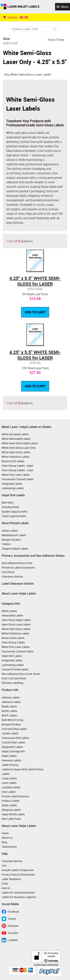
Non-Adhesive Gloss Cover (17, 563)
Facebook (13, 912)
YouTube (13, 933)
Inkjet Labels (9, 756)
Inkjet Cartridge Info (13, 751)
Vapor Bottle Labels (13, 814)
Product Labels (11, 801)
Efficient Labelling (12, 683)
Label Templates (11, 879)
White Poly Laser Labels (16, 475)
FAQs (5, 883)
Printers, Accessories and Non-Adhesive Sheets (33, 556)
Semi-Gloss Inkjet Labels (16, 620)
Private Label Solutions (15, 796)
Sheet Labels (9, 805)
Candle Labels (10, 733)
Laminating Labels (13, 488)
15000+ (6, 544)
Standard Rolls (10, 507)
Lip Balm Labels (11, 787)
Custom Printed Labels (15, 669)
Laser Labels (9, 783)
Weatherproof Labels (14, 535)
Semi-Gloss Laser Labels (16, 624)
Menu (65, 7)
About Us (7, 838)
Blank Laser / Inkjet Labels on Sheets (27, 427)
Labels (6, 774)
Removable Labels (12, 615)
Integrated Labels (12, 484)
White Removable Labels (16, 439)
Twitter (12, 919)
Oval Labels (9, 792)
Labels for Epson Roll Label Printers (23, 769)
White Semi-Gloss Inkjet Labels (20, 443)
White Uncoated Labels (15, 434)
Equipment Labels (12, 747)
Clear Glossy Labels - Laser (17, 470)
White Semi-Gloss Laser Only (19, 448)
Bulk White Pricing (12, 720)
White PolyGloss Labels (15, 457)
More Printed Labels (15, 523)
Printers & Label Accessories (18, 568)
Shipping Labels (11, 810)
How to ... (7, 888)
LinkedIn (13, 940)
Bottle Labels (9, 711)
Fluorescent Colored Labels (18, 479)
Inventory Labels (11, 760)
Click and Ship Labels (14, 729)
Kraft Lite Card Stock (14, 678)
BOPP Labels (9, 715)
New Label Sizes (11, 819)
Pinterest (13, 926)
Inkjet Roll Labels (13, 495)
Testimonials (9, 847)
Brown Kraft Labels (13, 461)
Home (5, 833)
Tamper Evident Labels (15, 549)
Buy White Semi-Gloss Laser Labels (28, 75)
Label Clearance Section (18, 584)
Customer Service (12, 861)
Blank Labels (9, 706)
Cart (4, 866)
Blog (4, 842)
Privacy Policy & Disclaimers (18, 875)
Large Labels (9, 778)
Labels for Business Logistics (19, 897)
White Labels (9, 611)
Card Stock (8, 572)
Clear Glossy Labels (13, 642)
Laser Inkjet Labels (20, 7)
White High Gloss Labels (16, 452)
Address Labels (11, 697)
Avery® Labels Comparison (18, 870)
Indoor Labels (10, 531)
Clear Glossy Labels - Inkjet (17, 466)
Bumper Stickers (11, 540)
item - (15, 17)
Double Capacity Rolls (15, 512)
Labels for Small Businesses (18, 892)
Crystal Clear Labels (13, 742)
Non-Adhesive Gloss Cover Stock (21, 674)
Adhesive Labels (11, 702)
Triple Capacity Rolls (14, 516)
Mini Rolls (8, 503)
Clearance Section (12, 576)
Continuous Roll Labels (15, 738)
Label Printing (10, 765)
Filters (60, 40)
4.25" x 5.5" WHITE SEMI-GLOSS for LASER (35, 281)
